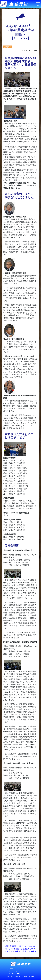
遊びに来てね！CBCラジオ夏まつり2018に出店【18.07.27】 (27, 949)
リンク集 (10, 969)
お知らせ (8, 47)
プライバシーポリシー (15, 974)
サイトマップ (12, 971)
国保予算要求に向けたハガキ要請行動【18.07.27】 (12, 949)
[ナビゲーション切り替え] (38, 3)
